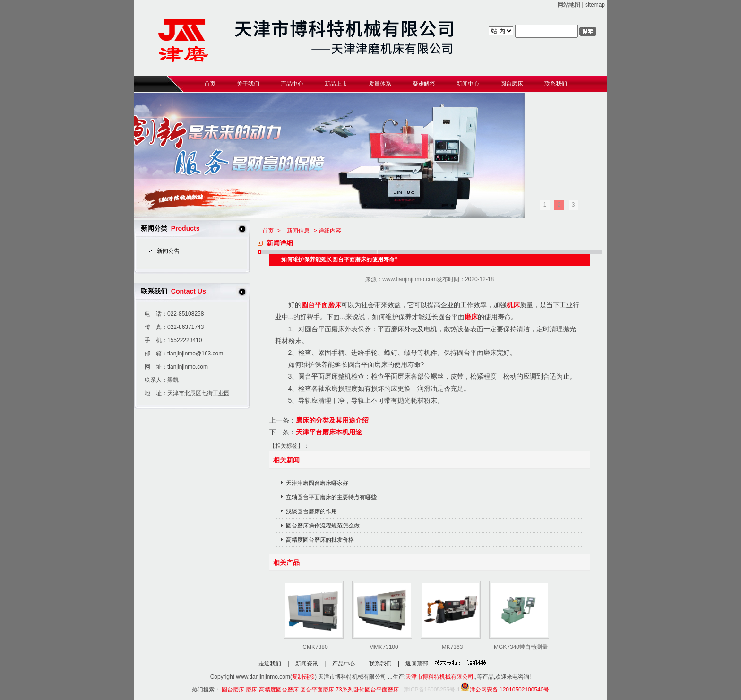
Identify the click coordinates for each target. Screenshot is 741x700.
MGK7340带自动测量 (521, 647)
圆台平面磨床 (321, 305)
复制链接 (303, 677)
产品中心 (344, 664)
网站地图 (569, 5)
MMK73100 (383, 647)
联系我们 (380, 664)
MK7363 (452, 647)
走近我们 (270, 664)
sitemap (595, 5)
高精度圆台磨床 (279, 690)
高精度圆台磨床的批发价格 (320, 540)
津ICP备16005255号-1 (432, 690)
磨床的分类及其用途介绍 (332, 420)
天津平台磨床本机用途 (329, 432)
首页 (268, 231)
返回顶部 (417, 664)
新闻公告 (168, 251)
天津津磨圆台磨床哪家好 (317, 483)
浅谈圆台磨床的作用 (311, 511)
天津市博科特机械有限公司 (439, 677)
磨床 (471, 317)
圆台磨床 (233, 690)
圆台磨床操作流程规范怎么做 (323, 526)
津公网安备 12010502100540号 (505, 690)
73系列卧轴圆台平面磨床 (367, 690)
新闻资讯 (307, 664)
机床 (513, 305)
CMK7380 (315, 647)
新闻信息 (298, 231)
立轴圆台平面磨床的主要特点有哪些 (331, 497)
